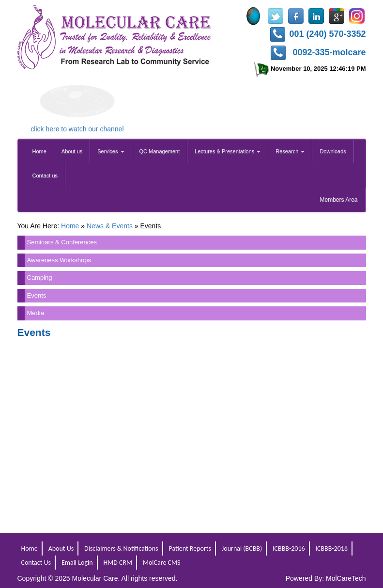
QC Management (160, 151)
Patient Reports (190, 548)
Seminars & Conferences (62, 242)
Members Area (338, 200)
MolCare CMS (161, 563)
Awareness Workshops (59, 260)
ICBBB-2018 (331, 548)
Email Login (77, 563)
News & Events (110, 226)
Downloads (333, 151)
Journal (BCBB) (242, 548)
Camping (40, 278)
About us (72, 151)
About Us (61, 548)
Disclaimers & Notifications (121, 548)
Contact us (45, 175)
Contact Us (36, 563)
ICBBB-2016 (289, 548)
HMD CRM (118, 563)
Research (290, 151)
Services (111, 151)
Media (36, 313)
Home (39, 151)
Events (37, 295)
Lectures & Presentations (228, 151)
